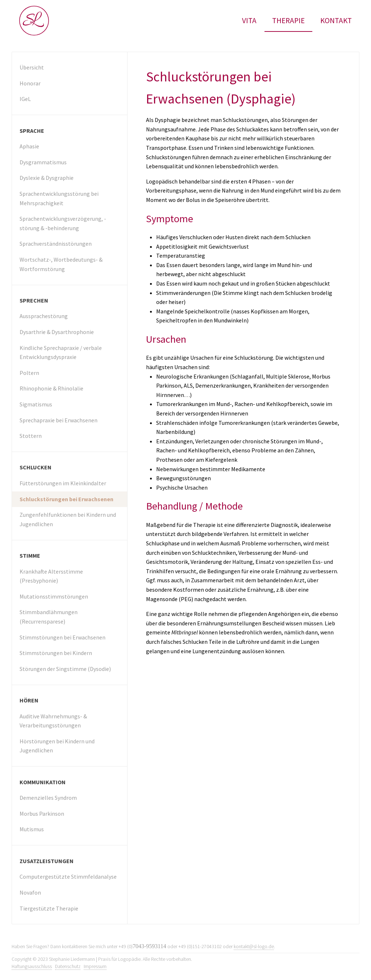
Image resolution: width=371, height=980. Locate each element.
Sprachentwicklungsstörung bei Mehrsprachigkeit (59, 198)
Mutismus (32, 829)
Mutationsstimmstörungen (54, 596)
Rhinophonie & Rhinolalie (51, 388)
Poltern (29, 373)
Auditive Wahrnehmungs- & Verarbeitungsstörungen (53, 721)
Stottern (31, 436)
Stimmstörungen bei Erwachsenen (62, 637)
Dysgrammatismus (43, 162)
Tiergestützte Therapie (49, 908)
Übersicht (32, 67)
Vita (249, 20)
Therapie (288, 20)
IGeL (25, 99)
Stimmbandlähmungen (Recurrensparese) (49, 617)
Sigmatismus (36, 404)
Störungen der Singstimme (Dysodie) (65, 669)
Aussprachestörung (44, 316)
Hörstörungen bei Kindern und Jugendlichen (57, 746)
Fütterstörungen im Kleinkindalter (63, 483)
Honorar (30, 83)
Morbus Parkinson (42, 814)
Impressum (95, 966)
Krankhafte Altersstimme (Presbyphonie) (51, 576)
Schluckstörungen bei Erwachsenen (66, 499)
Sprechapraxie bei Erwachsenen (59, 420)
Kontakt (336, 20)
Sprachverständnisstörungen (56, 244)
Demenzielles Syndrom (48, 798)
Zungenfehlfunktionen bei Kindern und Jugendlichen (68, 519)
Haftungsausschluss (32, 966)
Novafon (30, 892)
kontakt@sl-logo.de (254, 947)
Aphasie (29, 146)
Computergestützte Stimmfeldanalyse (68, 876)
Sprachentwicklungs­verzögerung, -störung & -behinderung (63, 223)
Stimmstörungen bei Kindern (56, 653)
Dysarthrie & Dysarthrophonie (57, 332)
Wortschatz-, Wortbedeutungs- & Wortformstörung (61, 264)
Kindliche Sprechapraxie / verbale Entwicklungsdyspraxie (61, 352)
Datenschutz (68, 966)
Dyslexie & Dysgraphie (47, 178)
